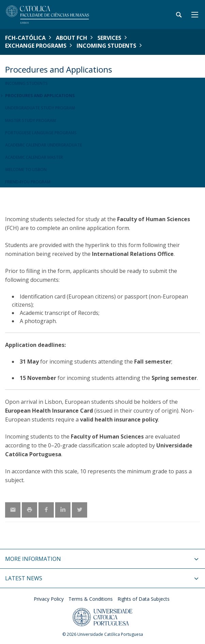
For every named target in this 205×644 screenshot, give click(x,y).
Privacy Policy (49, 599)
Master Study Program (30, 120)
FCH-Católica (25, 38)
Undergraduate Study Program (40, 108)
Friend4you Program (28, 182)
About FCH (72, 38)
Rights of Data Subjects (144, 599)
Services (109, 38)
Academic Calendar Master (34, 157)
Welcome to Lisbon (26, 170)
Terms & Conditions (91, 599)
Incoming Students (106, 46)
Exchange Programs (36, 46)
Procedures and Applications (40, 96)
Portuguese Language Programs (41, 133)
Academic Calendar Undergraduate (44, 145)
